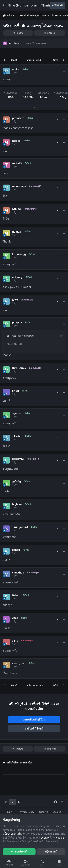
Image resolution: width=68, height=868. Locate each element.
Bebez (16, 595)
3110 (15, 641)
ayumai (17, 414)
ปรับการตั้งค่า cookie (52, 838)
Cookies (57, 812)
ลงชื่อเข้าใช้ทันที (34, 729)
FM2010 (41, 43)
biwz (15, 300)
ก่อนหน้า (14, 60)
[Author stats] (64, 71)
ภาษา (11, 812)
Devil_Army (19, 368)
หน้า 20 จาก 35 (35, 60)
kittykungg (19, 254)
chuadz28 (18, 573)
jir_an (16, 391)
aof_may (17, 277)
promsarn (18, 118)
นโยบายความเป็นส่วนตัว (17, 834)
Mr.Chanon (16, 43)
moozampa (19, 186)
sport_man (19, 663)
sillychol (17, 436)
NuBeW (17, 209)
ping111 (17, 322)
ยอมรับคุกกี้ (19, 851)
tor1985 (17, 163)
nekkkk (17, 141)
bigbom (17, 504)
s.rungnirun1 (20, 527)
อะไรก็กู (16, 482)
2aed (15, 618)
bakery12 (18, 459)
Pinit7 (16, 70)
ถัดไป (55, 60)
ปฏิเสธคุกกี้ (51, 851)
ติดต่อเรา (43, 812)
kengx (16, 550)
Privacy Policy (27, 812)
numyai (17, 232)
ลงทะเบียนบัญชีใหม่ (34, 719)
